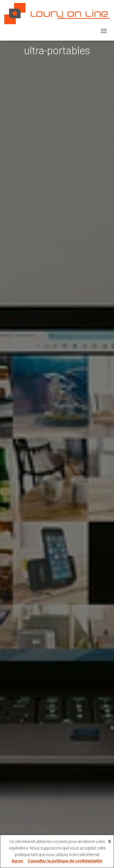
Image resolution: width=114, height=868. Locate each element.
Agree (17, 861)
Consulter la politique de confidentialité (65, 861)
